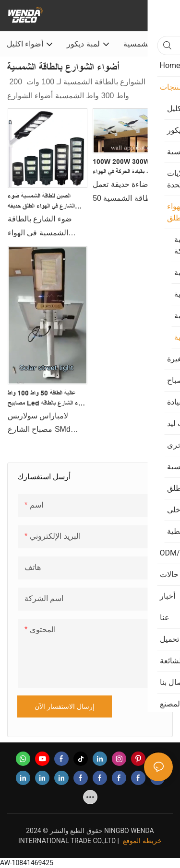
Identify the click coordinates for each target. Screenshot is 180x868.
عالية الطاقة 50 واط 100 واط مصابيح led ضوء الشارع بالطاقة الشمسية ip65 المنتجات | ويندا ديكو (47, 399)
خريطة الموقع (142, 841)
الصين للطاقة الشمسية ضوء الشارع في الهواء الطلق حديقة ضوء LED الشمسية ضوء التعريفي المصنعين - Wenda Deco (43, 202)
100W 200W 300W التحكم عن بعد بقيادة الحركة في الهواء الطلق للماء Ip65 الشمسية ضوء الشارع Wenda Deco (130, 167)
